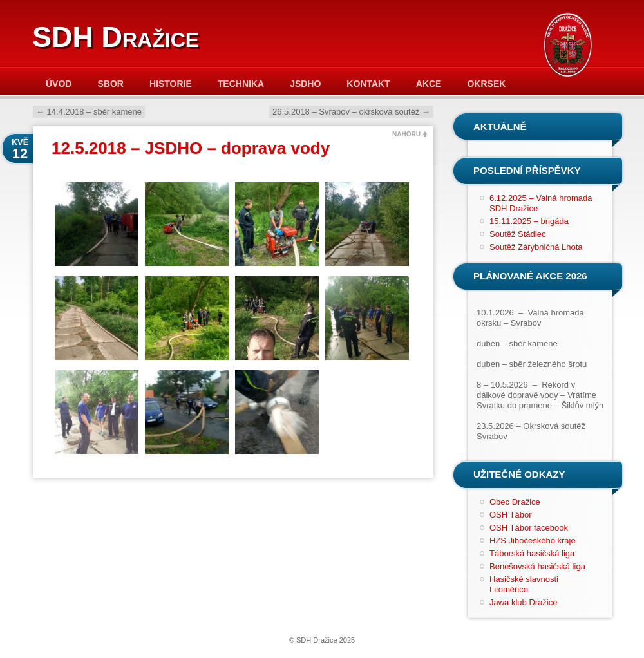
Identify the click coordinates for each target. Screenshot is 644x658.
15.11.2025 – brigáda (529, 221)
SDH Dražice (116, 37)
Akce (429, 84)
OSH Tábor (511, 515)
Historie (171, 84)
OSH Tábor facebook (529, 528)
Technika (241, 84)
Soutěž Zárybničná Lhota (536, 247)
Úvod (59, 84)
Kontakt (368, 84)
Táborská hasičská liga (532, 553)
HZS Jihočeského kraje (533, 540)
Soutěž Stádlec (517, 234)
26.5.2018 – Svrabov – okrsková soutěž (351, 112)
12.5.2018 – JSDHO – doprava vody (191, 148)
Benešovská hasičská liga (537, 566)
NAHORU (406, 134)
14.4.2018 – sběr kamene (89, 112)
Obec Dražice (515, 502)
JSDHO (305, 84)
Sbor (110, 84)
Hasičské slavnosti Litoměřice (524, 584)
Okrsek (486, 84)
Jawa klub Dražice (524, 602)
